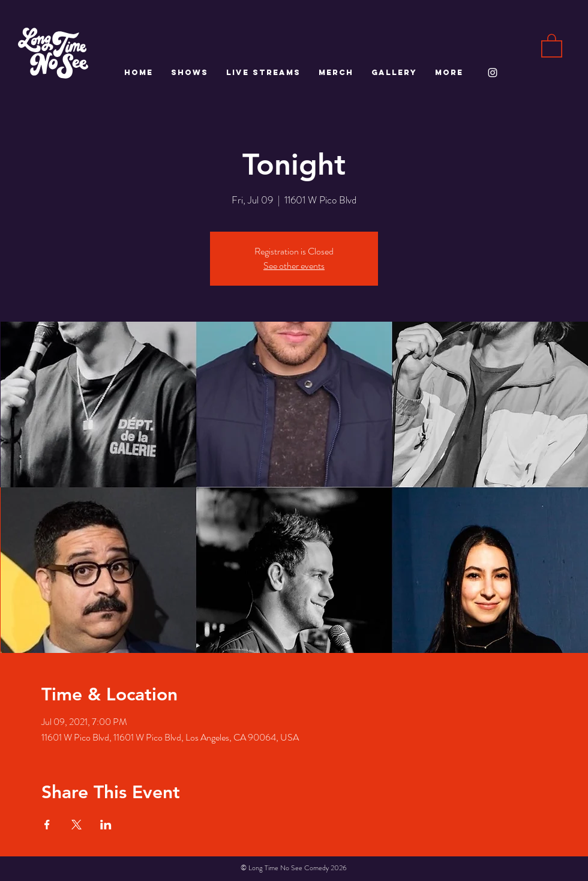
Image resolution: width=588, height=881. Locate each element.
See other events (294, 266)
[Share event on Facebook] (47, 825)
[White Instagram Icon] (493, 73)
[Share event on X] (76, 825)
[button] (552, 45)
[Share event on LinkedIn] (106, 825)
